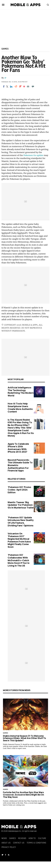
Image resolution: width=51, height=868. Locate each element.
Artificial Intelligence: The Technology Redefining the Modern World (21, 392)
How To (32, 838)
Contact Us (19, 843)
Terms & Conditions (36, 843)
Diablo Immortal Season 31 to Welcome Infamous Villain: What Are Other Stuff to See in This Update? (24, 738)
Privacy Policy (9, 847)
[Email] (28, 86)
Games (5, 49)
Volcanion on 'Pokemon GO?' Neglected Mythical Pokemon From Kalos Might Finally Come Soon (19, 540)
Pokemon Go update (33, 155)
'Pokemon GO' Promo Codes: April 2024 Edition (19, 490)
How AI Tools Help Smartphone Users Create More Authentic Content (20, 408)
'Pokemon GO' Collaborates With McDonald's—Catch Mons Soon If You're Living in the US (19, 560)
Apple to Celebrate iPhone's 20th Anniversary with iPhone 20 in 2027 (18, 448)
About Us (6, 843)
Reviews (22, 838)
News (4, 838)
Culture (42, 838)
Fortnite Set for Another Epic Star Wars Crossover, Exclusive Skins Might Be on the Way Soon (24, 795)
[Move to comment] (33, 86)
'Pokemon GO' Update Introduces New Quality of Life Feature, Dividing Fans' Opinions (21, 521)
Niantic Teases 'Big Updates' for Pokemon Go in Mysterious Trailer (21, 505)
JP (5, 78)
